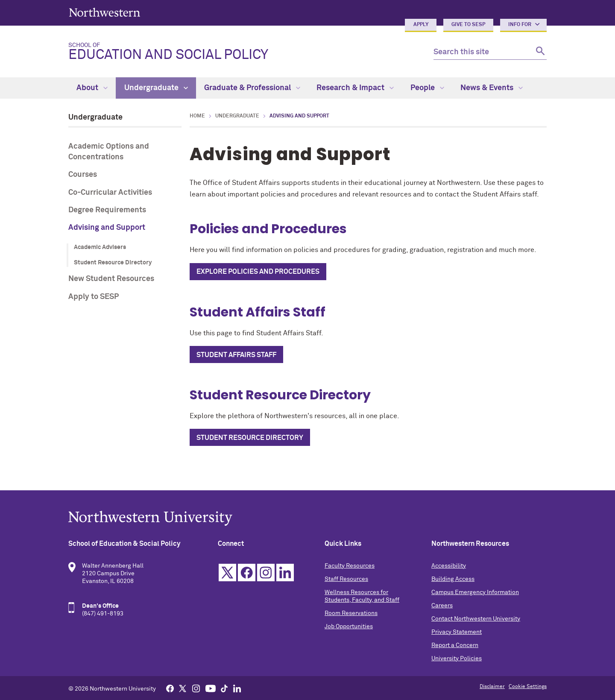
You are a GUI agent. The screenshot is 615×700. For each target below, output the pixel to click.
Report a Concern (455, 645)
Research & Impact (355, 88)
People (427, 88)
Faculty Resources (350, 566)
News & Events (492, 88)
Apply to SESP (94, 297)
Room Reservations (351, 613)
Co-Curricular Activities (110, 193)
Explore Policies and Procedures (258, 272)
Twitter (227, 573)
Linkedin (285, 573)
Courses (83, 175)
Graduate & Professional (252, 88)
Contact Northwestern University (476, 619)
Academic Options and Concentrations (109, 152)
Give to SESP (468, 25)
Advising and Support (107, 228)
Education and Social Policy (244, 52)
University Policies (457, 659)
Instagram (266, 573)
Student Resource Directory (113, 263)
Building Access (453, 579)
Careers (442, 606)
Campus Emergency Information (475, 592)
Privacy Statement (457, 632)
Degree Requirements (107, 210)
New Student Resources (111, 279)
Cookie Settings (528, 687)
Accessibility (449, 566)
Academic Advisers (100, 247)
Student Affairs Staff (236, 355)
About (92, 88)
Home (197, 116)
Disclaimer (492, 687)
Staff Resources (346, 579)
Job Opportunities (349, 627)
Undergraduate (156, 88)
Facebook (247, 573)
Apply (421, 25)
